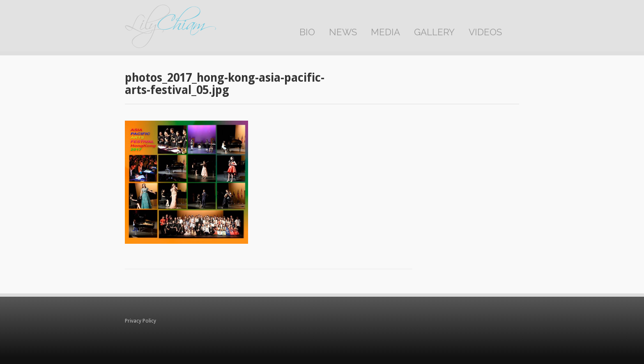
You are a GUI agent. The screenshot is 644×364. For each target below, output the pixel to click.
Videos (485, 32)
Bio (307, 32)
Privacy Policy (140, 321)
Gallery (434, 32)
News (343, 32)
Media (385, 32)
